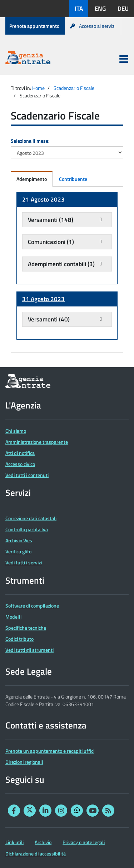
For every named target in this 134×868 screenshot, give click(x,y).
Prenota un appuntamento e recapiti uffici (50, 751)
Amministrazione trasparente (37, 442)
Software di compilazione (32, 606)
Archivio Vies (19, 540)
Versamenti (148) (51, 220)
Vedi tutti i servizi (24, 562)
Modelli (13, 617)
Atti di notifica (20, 453)
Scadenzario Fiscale (74, 88)
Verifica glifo (18, 551)
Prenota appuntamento (34, 26)
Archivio (43, 842)
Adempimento (32, 179)
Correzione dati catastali (31, 518)
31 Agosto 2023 (43, 299)
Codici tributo (19, 639)
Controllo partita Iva (27, 529)
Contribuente (73, 179)
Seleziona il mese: (30, 141)
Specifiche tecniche (26, 628)
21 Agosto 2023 (43, 199)
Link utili (14, 842)
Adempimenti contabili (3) (61, 264)
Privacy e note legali (84, 842)
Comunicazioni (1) (51, 242)
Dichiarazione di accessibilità (36, 854)
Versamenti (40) (49, 319)
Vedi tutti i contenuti (27, 475)
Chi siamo (16, 431)
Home (38, 88)
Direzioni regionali (24, 762)
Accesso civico (20, 464)
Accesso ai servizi (93, 26)
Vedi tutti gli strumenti (29, 650)
